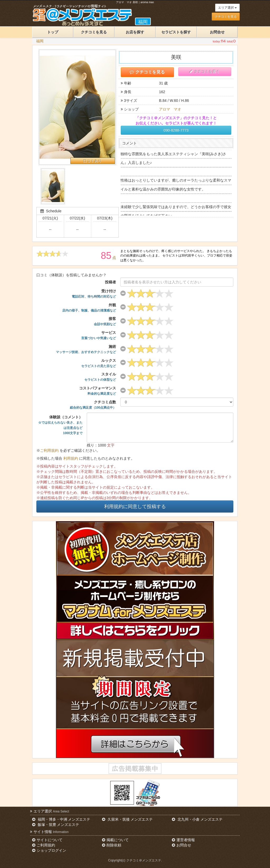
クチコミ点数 (93, 405)
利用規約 (71, 458)
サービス (99, 335)
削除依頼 (112, 845)
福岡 (40, 41)
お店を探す (135, 32)
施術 (86, 349)
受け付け (94, 294)
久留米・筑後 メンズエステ (127, 819)
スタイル (100, 377)
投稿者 (110, 282)
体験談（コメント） (60, 425)
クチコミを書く (205, 72)
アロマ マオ (170, 109)
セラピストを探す (176, 32)
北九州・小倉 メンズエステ (197, 819)
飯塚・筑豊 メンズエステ (56, 825)
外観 (89, 308)
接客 (105, 321)
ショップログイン (49, 850)
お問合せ (217, 32)
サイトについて (47, 840)
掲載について (115, 840)
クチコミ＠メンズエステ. (144, 860)
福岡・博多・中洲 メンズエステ (61, 819)
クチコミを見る (226, 17)
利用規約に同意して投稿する (135, 506)
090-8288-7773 (176, 130)
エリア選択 (227, 8)
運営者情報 (183, 840)
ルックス (99, 363)
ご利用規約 (49, 450)
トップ (53, 32)
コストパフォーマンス (98, 391)
